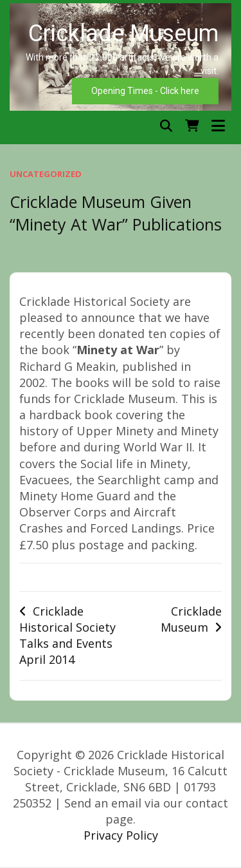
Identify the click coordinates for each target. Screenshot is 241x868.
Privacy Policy (121, 835)
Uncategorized (46, 174)
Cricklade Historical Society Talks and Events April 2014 (67, 636)
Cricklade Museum (191, 619)
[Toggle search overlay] (166, 126)
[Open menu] (218, 126)
